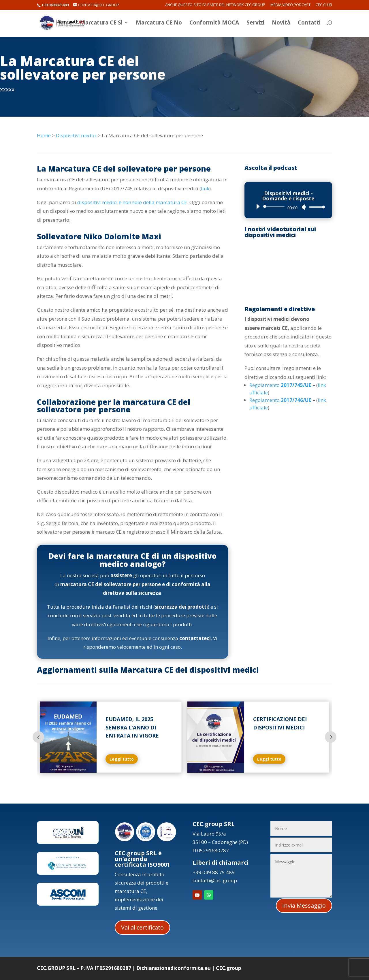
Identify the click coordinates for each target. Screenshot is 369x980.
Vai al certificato (142, 927)
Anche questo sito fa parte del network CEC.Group (215, 5)
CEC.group (228, 968)
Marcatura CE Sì (101, 24)
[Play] (258, 206)
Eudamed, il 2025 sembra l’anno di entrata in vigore (132, 727)
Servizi (255, 24)
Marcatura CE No (159, 24)
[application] (288, 207)
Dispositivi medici (76, 135)
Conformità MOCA (214, 24)
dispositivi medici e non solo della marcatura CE (132, 202)
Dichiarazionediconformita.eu (174, 968)
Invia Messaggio (304, 905)
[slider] (275, 207)
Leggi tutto (122, 759)
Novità (281, 24)
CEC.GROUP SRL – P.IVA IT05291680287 (84, 968)
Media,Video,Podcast (290, 5)
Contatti (309, 24)
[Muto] (304, 207)
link (205, 188)
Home (64, 24)
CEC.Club (324, 5)
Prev (38, 737)
